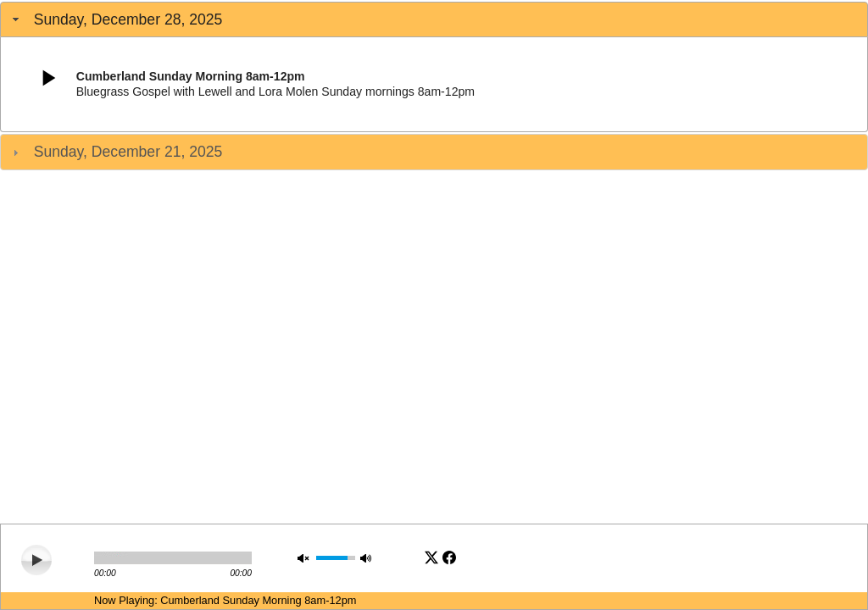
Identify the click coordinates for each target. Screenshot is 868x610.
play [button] (35, 558)
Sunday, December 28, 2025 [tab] (116, 19)
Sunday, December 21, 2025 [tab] (116, 152)
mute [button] (305, 558)
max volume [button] (368, 558)
